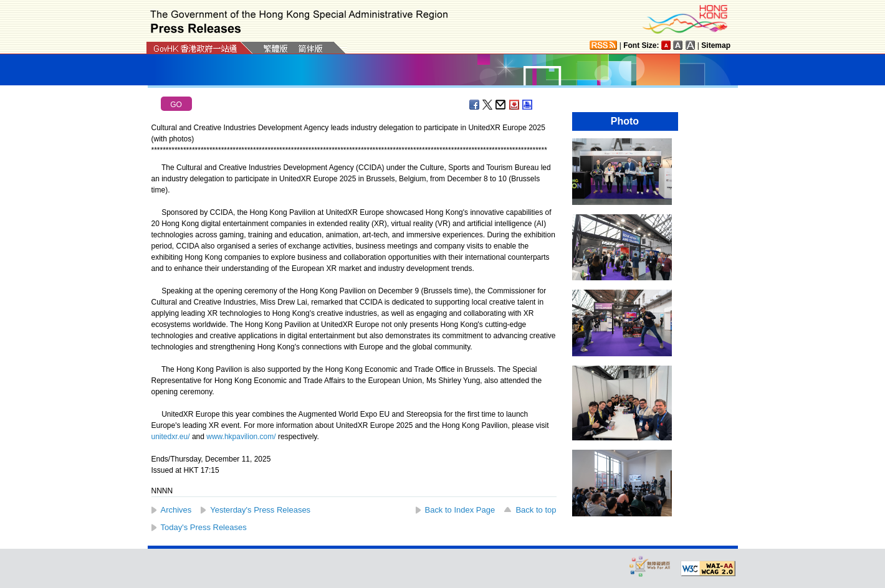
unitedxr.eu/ (171, 437)
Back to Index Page (460, 510)
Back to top (536, 510)
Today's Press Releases (204, 527)
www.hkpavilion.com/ (241, 437)
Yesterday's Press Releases (260, 510)
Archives (176, 510)
